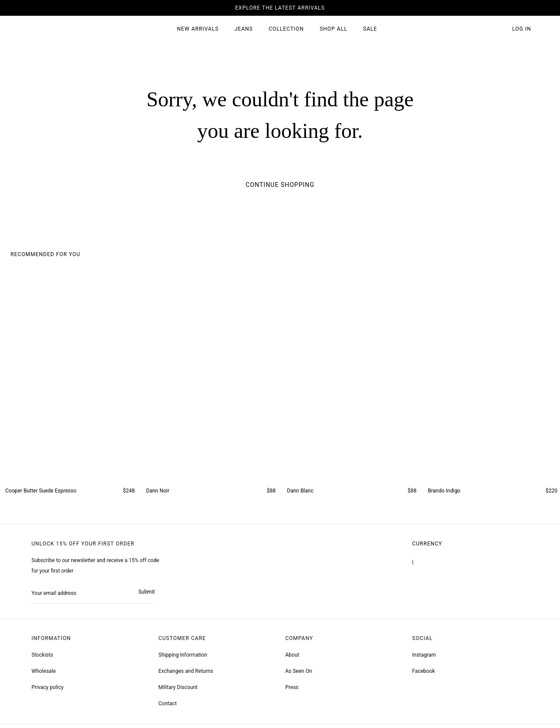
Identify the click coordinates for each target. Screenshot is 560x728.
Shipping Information (183, 658)
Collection (286, 29)
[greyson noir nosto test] (423, 674)
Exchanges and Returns (186, 674)
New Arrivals (198, 29)
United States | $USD (436, 565)
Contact (168, 706)
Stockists (42, 658)
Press (292, 690)
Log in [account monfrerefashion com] (522, 29)
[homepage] (49, 29)
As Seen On (299, 674)
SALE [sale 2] (370, 29)
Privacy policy (47, 690)
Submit (147, 594)
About (292, 658)
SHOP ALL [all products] (334, 29)
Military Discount (178, 690)
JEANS (244, 29)
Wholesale (44, 674)
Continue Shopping (280, 185)
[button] (499, 29)
